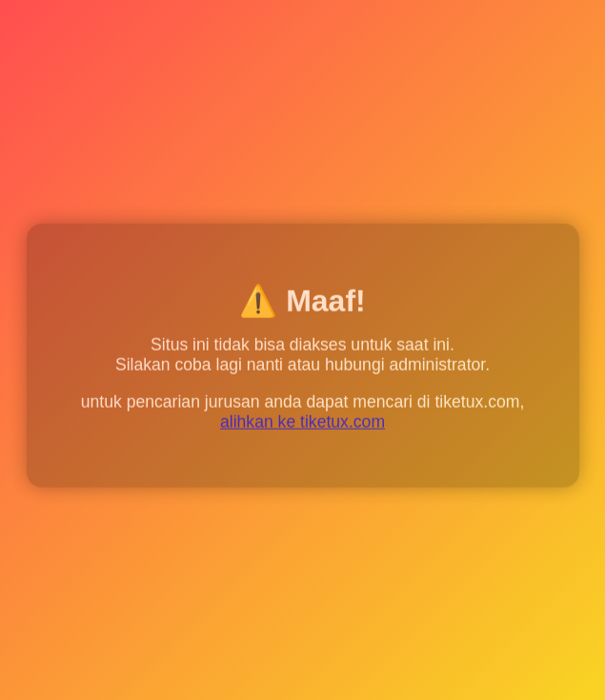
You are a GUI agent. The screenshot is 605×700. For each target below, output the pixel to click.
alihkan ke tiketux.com (302, 424)
